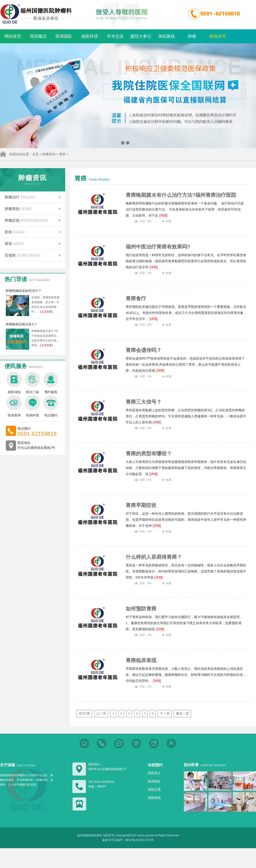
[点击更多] (46, 312)
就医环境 (90, 36)
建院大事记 (141, 36)
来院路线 (166, 36)
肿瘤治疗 (20, 197)
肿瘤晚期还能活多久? (21, 324)
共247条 (84, 713)
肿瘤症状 (27, 220)
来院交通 (154, 790)
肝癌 (15, 232)
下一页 (165, 713)
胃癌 (62, 154)
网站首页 (13, 36)
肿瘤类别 (49, 154)
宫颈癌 (22, 255)
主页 (35, 154)
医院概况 (38, 36)
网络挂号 (218, 36)
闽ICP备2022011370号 (140, 840)
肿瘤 (192, 36)
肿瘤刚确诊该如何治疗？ (24, 291)
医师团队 (64, 36)
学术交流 (115, 36)
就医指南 (154, 798)
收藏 (168, 221)
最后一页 (182, 713)
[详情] (163, 215)
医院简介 (154, 773)
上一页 (101, 713)
